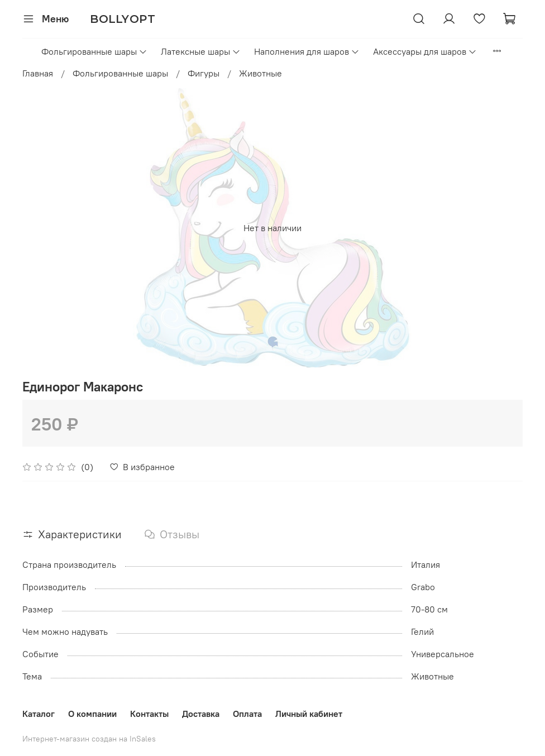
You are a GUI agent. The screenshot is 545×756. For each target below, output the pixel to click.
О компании (92, 714)
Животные (260, 73)
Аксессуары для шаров (425, 51)
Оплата (247, 714)
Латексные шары (201, 51)
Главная (38, 73)
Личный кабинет (309, 714)
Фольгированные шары (94, 51)
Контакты (149, 714)
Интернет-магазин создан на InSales (89, 739)
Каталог (39, 714)
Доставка (201, 714)
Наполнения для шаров (307, 51)
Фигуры (204, 73)
